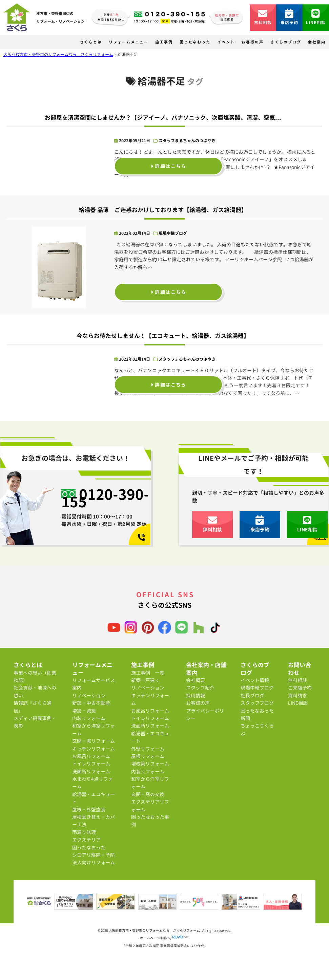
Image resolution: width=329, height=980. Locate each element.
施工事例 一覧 (148, 673)
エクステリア (86, 840)
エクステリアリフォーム (150, 805)
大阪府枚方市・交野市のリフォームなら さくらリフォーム (155, 930)
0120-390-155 (105, 498)
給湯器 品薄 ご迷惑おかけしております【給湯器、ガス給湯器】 (163, 210)
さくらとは (91, 42)
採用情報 (196, 695)
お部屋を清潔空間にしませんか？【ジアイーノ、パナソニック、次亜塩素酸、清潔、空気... (163, 118)
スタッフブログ (257, 703)
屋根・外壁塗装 (89, 809)
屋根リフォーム (148, 756)
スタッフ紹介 (200, 688)
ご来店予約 (300, 688)
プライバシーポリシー (205, 714)
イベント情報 (255, 680)
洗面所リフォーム (91, 771)
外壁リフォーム (148, 749)
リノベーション (89, 695)
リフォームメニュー (129, 42)
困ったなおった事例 (150, 821)
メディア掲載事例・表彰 (35, 722)
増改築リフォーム (150, 764)
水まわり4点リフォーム (92, 783)
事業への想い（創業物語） (35, 676)
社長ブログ (252, 695)
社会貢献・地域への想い (35, 691)
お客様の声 (253, 42)
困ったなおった (195, 42)
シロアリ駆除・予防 (94, 855)
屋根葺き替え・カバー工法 (94, 821)
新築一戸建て (145, 680)
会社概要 (196, 680)
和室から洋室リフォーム (94, 729)
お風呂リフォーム (91, 756)
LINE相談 (316, 17)
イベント (226, 42)
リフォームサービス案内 (94, 684)
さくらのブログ (286, 42)
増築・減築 (84, 711)
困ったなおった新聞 (257, 714)
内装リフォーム (89, 718)
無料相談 (263, 17)
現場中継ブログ (173, 233)
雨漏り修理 (84, 832)
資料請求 (297, 695)
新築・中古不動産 (91, 703)
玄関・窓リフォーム (94, 741)
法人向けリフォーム (94, 862)
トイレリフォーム (91, 764)
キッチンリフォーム (94, 749)
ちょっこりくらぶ (257, 729)
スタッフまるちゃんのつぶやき (187, 141)
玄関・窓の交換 (148, 794)
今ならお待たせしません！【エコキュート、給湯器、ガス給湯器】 (163, 336)
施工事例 (164, 42)
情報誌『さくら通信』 (33, 707)
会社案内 (317, 42)
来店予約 (290, 17)
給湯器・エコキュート (94, 798)
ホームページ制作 (153, 938)
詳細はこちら (169, 166)
